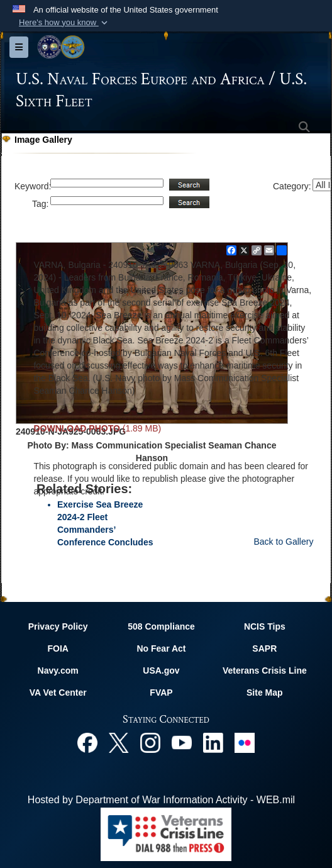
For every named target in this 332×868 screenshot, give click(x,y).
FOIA (58, 648)
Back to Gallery (283, 542)
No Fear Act (161, 648)
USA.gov (161, 670)
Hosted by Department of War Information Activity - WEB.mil (161, 800)
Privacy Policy (58, 626)
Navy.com (58, 670)
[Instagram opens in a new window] (150, 742)
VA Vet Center (58, 693)
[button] (64, 23)
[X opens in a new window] (119, 742)
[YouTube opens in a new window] (182, 742)
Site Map (265, 693)
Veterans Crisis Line (265, 670)
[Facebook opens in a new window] (87, 742)
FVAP (161, 693)
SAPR (264, 648)
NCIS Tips (265, 626)
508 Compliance (161, 626)
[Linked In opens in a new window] (213, 742)
